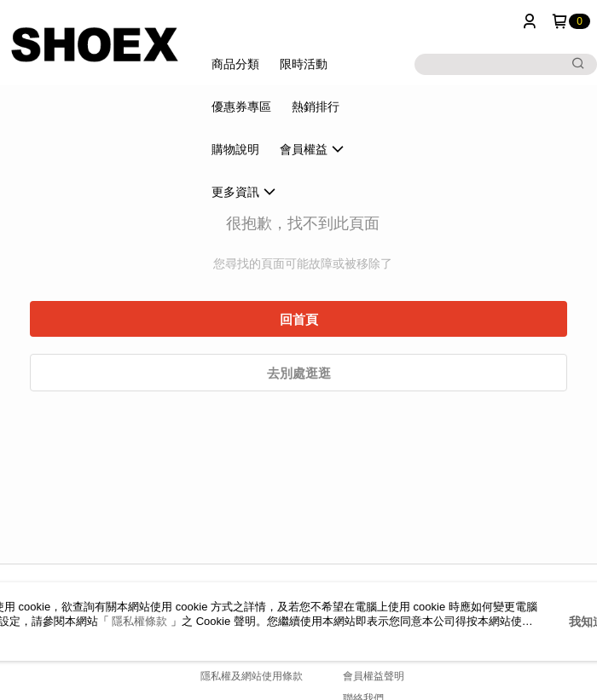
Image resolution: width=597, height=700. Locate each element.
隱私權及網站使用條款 (252, 676)
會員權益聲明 (374, 676)
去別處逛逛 (299, 373)
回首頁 (299, 319)
